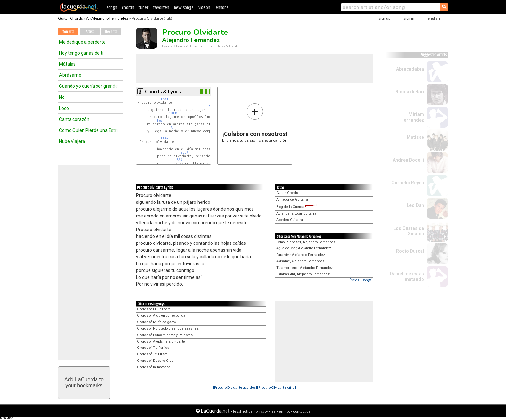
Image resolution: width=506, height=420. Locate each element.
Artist (90, 32)
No (62, 97)
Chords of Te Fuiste (152, 354)
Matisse (415, 137)
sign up (384, 18)
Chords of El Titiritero (154, 309)
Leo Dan (415, 205)
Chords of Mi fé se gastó (156, 322)
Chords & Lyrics (163, 92)
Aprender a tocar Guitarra (296, 213)
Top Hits (68, 32)
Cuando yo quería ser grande (88, 86)
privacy (262, 411)
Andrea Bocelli (408, 160)
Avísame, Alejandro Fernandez (300, 261)
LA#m (165, 99)
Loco (64, 108)
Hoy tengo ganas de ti (81, 53)
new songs (184, 8)
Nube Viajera (72, 141)
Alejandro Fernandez (110, 18)
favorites (161, 8)
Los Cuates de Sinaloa (409, 231)
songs (112, 8)
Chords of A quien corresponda (161, 315)
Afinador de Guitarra (292, 199)
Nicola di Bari (410, 92)
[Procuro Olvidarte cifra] (277, 387)
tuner (143, 8)
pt (288, 411)
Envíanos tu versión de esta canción (255, 123)
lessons (222, 8)
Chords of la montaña (154, 367)
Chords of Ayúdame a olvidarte (161, 341)
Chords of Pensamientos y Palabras (165, 335)
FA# (160, 120)
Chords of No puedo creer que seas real (168, 328)
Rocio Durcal (410, 251)
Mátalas (67, 64)
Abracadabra (410, 69)
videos (204, 8)
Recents (111, 32)
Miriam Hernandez (412, 117)
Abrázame (70, 75)
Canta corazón (74, 119)
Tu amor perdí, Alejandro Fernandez (305, 268)
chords (128, 8)
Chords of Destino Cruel (156, 361)
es (273, 411)
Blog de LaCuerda (296, 207)
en (281, 411)
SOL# (173, 113)
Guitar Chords (71, 18)
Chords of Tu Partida (153, 348)
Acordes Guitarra (290, 220)
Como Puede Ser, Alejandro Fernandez (306, 242)
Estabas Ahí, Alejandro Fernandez (303, 274)
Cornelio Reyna (408, 183)
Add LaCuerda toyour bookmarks (84, 382)
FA (171, 128)
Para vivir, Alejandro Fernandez (301, 255)
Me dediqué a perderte (82, 42)
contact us (302, 411)
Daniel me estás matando (407, 276)
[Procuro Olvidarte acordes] (235, 387)
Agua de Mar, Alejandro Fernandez (304, 248)
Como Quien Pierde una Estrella (88, 130)
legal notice (243, 411)
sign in (409, 18)
